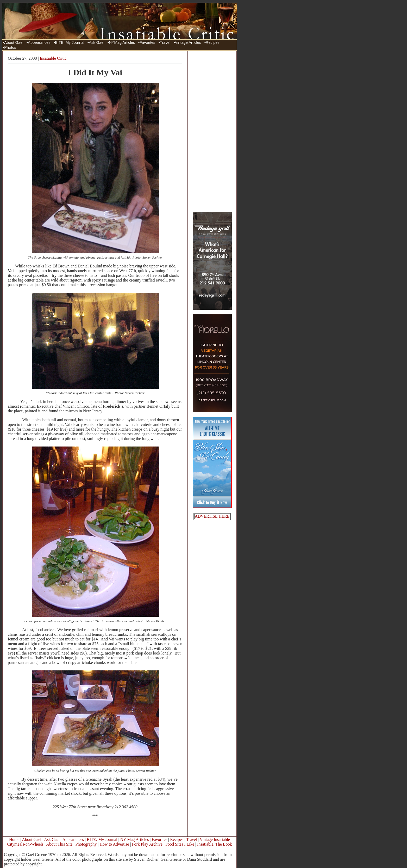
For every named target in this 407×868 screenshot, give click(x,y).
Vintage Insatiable (215, 839)
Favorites (147, 42)
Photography (86, 844)
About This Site (59, 844)
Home (14, 839)
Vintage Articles (188, 42)
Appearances (39, 42)
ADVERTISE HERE (212, 516)
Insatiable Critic (53, 58)
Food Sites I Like (180, 844)
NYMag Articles (122, 42)
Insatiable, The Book (214, 844)
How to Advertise (114, 844)
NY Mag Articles (135, 839)
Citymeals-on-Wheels (25, 844)
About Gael (14, 42)
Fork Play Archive (147, 844)
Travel (165, 42)
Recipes (213, 42)
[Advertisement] (212, 131)
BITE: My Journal (70, 42)
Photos (10, 47)
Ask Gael (96, 42)
